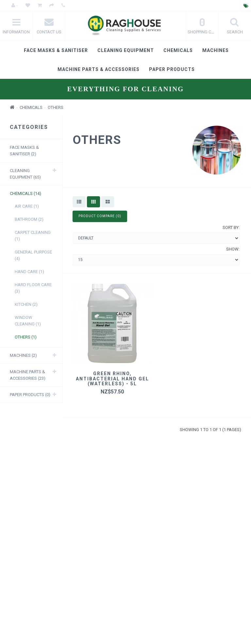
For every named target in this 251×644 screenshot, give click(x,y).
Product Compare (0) (100, 216)
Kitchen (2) (26, 304)
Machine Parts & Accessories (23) (28, 375)
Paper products (172, 69)
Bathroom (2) (29, 219)
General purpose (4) (33, 255)
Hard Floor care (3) (33, 288)
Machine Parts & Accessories (99, 69)
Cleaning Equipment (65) (25, 174)
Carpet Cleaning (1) (33, 236)
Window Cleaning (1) (28, 321)
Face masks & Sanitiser (56, 50)
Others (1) (26, 337)
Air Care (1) (27, 206)
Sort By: (231, 227)
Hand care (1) (29, 272)
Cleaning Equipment (126, 50)
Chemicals (178, 50)
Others (56, 107)
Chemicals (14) (25, 193)
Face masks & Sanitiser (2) (24, 151)
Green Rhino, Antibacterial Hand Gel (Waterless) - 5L (112, 379)
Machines (216, 50)
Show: (233, 249)
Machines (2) (23, 355)
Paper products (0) (30, 395)
